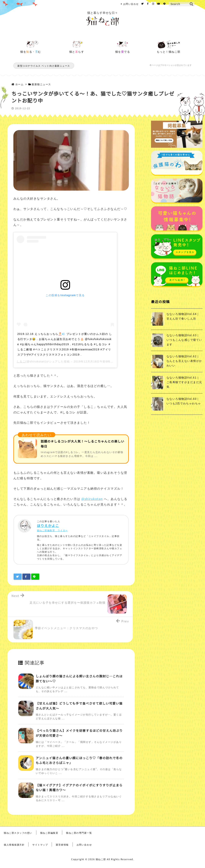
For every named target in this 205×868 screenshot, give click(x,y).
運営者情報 (62, 845)
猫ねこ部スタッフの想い (18, 833)
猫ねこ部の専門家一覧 (79, 833)
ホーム (20, 84)
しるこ (21, 361)
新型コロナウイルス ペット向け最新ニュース (44, 66)
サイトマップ (40, 845)
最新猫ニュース (41, 84)
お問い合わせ (131, 4)
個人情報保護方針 (14, 845)
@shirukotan (92, 499)
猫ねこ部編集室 (49, 833)
